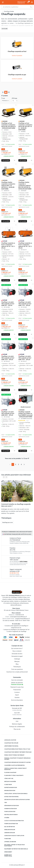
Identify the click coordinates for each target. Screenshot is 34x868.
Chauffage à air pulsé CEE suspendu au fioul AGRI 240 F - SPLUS (8, 413)
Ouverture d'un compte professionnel (17, 672)
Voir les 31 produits (17, 79)
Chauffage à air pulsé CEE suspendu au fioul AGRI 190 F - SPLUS (25, 358)
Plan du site (17, 729)
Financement (17, 690)
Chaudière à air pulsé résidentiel (13, 765)
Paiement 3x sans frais (17, 687)
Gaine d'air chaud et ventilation (13, 836)
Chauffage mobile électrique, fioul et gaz (16, 749)
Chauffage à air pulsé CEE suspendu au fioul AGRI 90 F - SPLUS (8, 304)
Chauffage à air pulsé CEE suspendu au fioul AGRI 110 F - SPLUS (25, 304)
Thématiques (17, 667)
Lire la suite (5, 29)
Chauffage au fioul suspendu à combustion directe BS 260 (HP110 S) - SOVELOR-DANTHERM (25, 126)
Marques (17, 661)
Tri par (3, 98)
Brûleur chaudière (9, 782)
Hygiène (5, 818)
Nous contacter (17, 651)
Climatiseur (7, 784)
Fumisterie (6, 839)
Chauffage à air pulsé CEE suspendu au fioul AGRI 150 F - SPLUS (8, 358)
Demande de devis (17, 654)
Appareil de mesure (9, 842)
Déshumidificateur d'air (10, 806)
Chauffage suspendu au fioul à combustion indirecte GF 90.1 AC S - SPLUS (25, 246)
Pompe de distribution (10, 824)
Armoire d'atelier (8, 833)
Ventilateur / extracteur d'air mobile (15, 794)
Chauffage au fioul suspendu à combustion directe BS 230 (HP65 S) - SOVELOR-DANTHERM (8, 126)
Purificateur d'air (9, 812)
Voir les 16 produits (17, 56)
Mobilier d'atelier (8, 830)
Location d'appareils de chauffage (17, 631)
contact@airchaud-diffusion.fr (18, 617)
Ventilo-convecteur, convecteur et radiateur (14, 769)
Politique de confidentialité (17, 727)
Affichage (14, 98)
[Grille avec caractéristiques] (6, 92)
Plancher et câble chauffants (13, 775)
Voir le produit (6, 160)
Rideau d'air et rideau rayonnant (13, 755)
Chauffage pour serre (8, 522)
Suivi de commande (17, 680)
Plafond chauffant (9, 772)
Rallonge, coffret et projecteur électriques (13, 845)
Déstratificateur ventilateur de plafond (16, 800)
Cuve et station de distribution (13, 821)
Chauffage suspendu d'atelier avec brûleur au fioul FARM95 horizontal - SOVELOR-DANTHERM (25, 414)
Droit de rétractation (17, 700)
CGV (17, 721)
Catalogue (17, 659)
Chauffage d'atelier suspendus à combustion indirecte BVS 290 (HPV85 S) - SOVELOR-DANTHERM (25, 186)
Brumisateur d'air (8, 791)
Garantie (17, 698)
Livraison (17, 692)
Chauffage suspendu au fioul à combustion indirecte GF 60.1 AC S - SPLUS (8, 246)
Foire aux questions (17, 669)
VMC (4, 803)
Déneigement (7, 852)
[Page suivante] (24, 464)
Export (17, 695)
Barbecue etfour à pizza (7, 856)
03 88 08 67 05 (14, 573)
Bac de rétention (8, 827)
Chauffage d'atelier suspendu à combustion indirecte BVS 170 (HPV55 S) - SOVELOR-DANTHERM (8, 186)
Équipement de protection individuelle (15, 849)
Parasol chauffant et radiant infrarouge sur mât (16, 759)
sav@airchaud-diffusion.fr (22, 619)
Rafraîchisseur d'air (9, 788)
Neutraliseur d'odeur (10, 815)
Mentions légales (17, 724)
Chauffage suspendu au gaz (17, 75)
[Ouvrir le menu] (3, 2)
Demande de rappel (17, 656)
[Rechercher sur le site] (15, 7)
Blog (17, 664)
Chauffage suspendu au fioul (17, 51)
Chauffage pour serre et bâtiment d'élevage (17, 752)
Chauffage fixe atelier (10, 743)
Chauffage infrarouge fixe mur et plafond (16, 762)
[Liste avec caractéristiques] (9, 92)
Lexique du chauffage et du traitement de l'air (17, 630)
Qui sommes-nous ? (17, 648)
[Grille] (3, 92)
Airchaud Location (9, 740)
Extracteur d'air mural (10, 797)
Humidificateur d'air (9, 809)
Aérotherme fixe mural (10, 746)
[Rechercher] (31, 7)
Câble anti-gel (8, 779)
